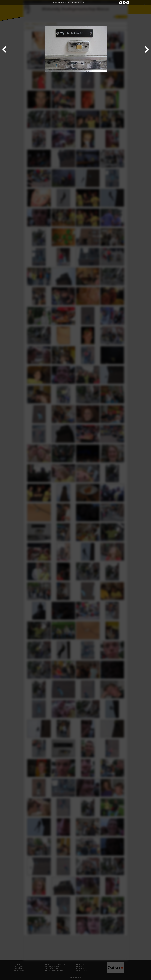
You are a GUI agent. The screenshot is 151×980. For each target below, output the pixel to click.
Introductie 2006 (79, 3)
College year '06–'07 (65, 3)
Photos (55, 3)
